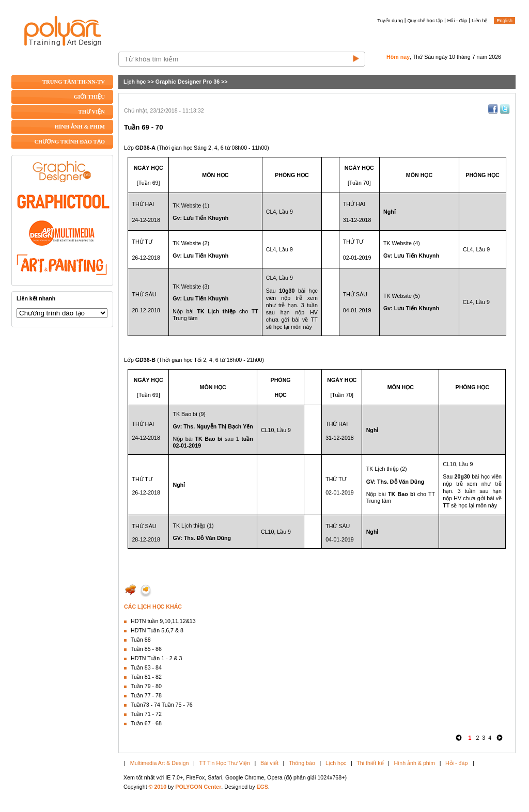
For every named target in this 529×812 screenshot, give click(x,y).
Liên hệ (479, 21)
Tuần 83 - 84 (146, 667)
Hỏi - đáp (457, 21)
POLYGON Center (198, 787)
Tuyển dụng (390, 21)
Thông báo (302, 763)
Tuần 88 (141, 640)
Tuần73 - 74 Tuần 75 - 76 (162, 705)
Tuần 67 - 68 (146, 723)
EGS (262, 787)
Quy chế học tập (425, 21)
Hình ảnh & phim (415, 763)
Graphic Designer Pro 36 (188, 82)
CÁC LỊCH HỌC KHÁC (153, 607)
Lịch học (135, 82)
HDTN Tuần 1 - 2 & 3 (157, 658)
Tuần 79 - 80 (146, 686)
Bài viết (269, 763)
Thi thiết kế (370, 763)
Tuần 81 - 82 (146, 677)
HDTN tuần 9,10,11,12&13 (163, 621)
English (504, 21)
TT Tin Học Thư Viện (225, 763)
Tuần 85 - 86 (146, 649)
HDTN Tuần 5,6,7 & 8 (157, 630)
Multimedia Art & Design (160, 763)
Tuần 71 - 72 (146, 714)
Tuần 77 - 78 (146, 695)
